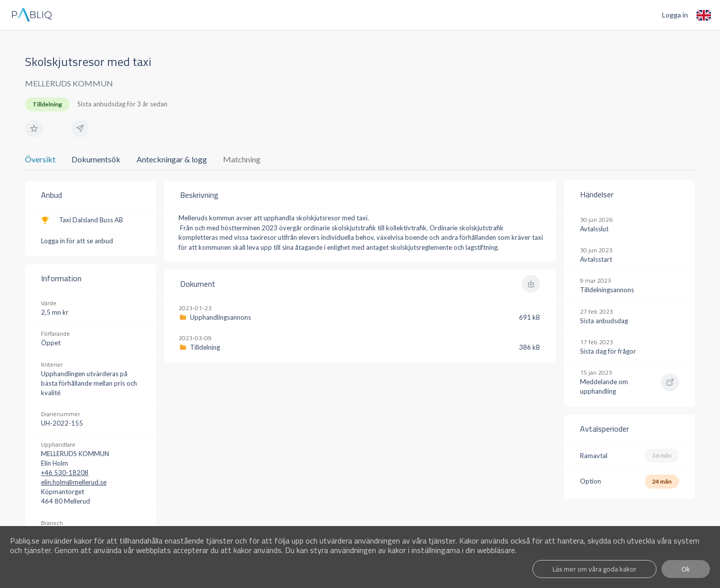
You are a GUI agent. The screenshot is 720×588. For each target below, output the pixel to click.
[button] (34, 128)
